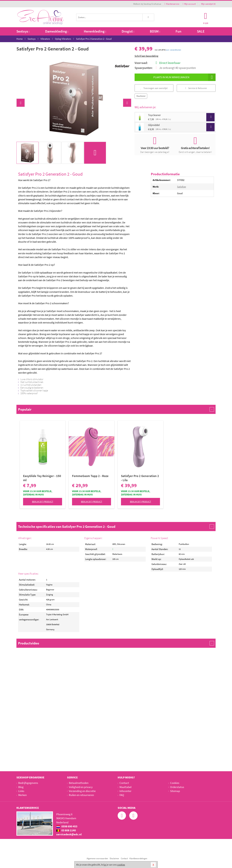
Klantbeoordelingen (138, 858)
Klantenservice (172, 4)
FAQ (122, 795)
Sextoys (23, 31)
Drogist (128, 31)
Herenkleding (95, 31)
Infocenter (125, 791)
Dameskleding (57, 31)
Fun (178, 31)
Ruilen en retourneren (81, 795)
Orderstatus (177, 787)
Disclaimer (114, 858)
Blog (21, 787)
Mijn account (189, 4)
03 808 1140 (66, 830)
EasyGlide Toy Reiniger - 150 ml (42, 478)
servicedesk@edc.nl (69, 834)
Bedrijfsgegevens (28, 783)
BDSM (155, 31)
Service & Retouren (196, 88)
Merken (22, 795)
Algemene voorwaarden (97, 858)
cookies (121, 865)
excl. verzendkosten (174, 50)
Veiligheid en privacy (81, 787)
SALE (201, 31)
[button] (21, 103)
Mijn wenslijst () (207, 4)
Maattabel (141, 96)
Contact (124, 783)
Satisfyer (182, 187)
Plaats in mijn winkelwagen (184, 77)
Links (21, 791)
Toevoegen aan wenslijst (154, 88)
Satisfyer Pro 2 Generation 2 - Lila (140, 478)
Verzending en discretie (82, 791)
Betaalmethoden (79, 783)
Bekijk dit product (43, 502)
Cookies (175, 783)
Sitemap (175, 791)
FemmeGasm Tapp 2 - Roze (90, 476)
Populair (116, 409)
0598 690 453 (67, 826)
